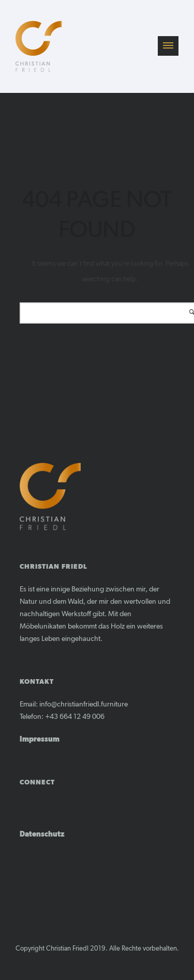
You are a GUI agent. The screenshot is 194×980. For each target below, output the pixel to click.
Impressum (40, 740)
